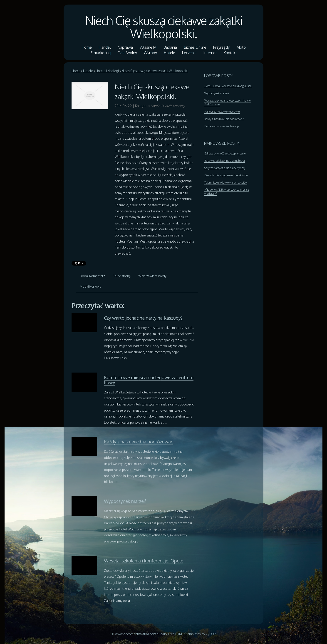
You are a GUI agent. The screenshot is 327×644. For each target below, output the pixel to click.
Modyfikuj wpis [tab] (90, 286)
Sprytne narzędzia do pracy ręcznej (225, 168)
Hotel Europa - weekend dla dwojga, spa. (228, 86)
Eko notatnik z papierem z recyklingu (226, 175)
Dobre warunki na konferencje (222, 126)
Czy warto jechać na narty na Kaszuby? (143, 318)
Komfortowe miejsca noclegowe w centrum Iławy (149, 380)
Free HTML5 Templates (185, 634)
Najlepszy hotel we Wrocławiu (222, 112)
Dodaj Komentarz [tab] (92, 276)
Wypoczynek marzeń (125, 501)
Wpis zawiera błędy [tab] (152, 276)
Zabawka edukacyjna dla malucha (225, 161)
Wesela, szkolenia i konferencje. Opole (144, 561)
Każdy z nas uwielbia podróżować (138, 442)
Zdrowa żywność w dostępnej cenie (225, 153)
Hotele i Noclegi (107, 71)
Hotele (88, 71)
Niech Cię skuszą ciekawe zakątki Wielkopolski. (164, 27)
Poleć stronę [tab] (122, 276)
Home (76, 71)
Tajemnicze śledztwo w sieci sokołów (226, 183)
